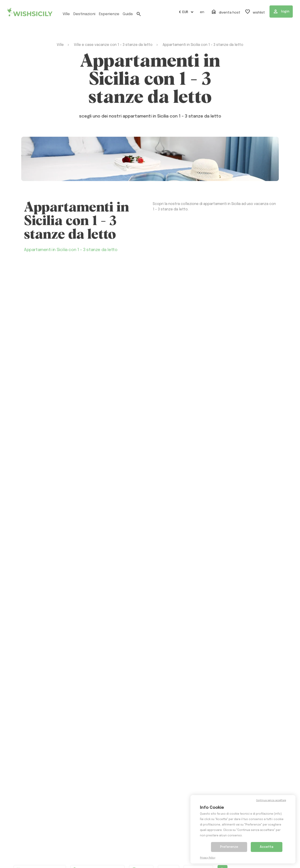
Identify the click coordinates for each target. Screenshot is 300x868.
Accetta (267, 847)
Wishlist (255, 12)
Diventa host (226, 12)
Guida (128, 14)
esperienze (109, 14)
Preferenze (229, 847)
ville (66, 14)
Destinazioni (84, 14)
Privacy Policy (208, 858)
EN (202, 12)
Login (281, 12)
